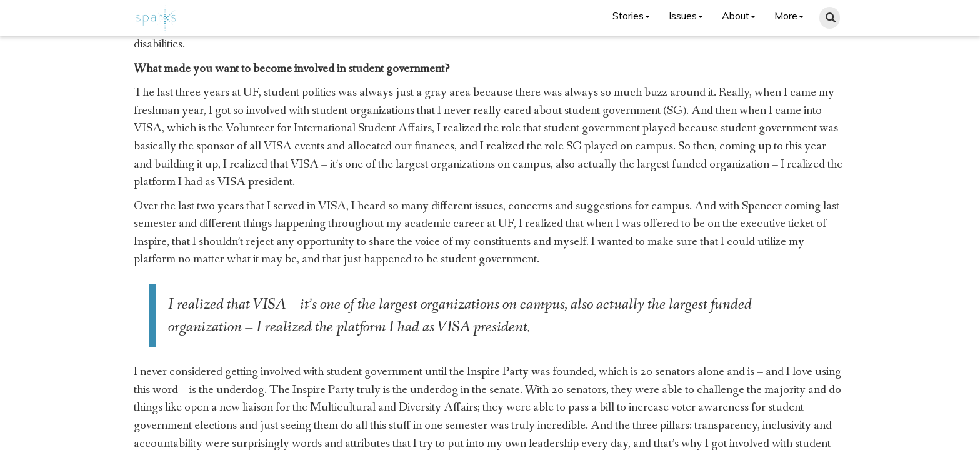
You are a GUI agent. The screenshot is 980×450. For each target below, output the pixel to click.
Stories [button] (631, 16)
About (739, 16)
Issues (686, 16)
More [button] (789, 16)
